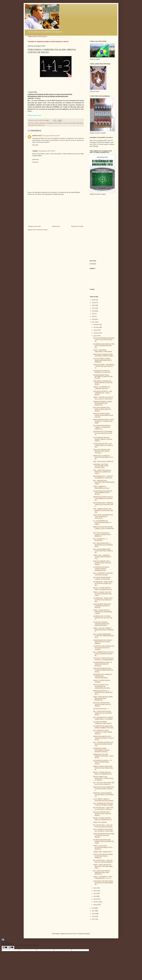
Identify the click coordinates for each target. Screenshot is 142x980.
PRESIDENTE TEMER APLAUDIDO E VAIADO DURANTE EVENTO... (101, 750)
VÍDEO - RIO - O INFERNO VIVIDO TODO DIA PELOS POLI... (102, 557)
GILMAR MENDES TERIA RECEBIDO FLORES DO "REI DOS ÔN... (103, 377)
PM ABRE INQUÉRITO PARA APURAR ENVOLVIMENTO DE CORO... (103, 841)
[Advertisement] (56, 210)
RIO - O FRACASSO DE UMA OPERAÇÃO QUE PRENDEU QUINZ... (103, 713)
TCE (43, 125)
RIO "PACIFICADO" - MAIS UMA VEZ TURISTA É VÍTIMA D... (103, 809)
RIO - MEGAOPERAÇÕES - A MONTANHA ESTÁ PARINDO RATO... (103, 545)
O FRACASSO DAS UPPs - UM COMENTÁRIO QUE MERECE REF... (103, 445)
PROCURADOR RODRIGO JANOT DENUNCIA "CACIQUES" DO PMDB (104, 421)
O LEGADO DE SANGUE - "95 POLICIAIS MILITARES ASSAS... (102, 762)
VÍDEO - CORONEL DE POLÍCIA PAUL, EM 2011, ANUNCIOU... (103, 398)
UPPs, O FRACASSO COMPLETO (103, 462)
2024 (93, 305)
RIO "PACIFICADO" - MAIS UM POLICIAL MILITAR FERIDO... (103, 861)
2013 (93, 916)
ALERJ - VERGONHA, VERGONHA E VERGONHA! (103, 351)
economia (65, 123)
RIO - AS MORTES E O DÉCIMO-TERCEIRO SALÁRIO (103, 574)
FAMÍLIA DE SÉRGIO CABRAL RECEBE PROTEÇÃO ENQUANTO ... (103, 403)
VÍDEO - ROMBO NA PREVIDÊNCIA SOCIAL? (101, 487)
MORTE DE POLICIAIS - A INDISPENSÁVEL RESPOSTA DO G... (103, 692)
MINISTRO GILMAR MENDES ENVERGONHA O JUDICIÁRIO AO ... (103, 795)
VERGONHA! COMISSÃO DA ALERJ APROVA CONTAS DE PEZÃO (103, 383)
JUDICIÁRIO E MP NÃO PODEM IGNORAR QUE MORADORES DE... (103, 883)
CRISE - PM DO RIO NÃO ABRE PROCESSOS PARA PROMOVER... (103, 698)
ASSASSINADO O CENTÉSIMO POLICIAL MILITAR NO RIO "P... (103, 433)
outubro (96, 330)
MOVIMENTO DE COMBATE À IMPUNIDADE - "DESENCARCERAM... (103, 676)
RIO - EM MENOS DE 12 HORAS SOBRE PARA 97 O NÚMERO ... (103, 718)
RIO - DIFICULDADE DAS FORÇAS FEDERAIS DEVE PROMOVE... (102, 535)
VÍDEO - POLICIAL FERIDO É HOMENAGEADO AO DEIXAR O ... (103, 630)
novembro (96, 327)
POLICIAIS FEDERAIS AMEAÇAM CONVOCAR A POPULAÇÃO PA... (104, 340)
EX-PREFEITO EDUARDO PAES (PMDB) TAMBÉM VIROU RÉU (103, 727)
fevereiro (96, 902)
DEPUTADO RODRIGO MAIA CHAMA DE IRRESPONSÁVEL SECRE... (103, 670)
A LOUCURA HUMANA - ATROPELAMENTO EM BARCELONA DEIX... (101, 624)
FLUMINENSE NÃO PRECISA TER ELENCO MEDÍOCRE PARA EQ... (104, 346)
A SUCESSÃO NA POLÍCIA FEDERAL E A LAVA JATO (102, 372)
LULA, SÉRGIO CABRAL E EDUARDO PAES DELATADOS (103, 800)
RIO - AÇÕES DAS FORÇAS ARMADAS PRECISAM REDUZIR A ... (102, 872)
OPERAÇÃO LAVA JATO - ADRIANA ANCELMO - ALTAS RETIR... (103, 756)
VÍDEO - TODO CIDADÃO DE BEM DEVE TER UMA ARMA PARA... (103, 866)
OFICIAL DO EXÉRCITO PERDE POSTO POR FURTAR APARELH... (103, 856)
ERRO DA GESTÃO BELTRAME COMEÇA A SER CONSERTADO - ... (104, 529)
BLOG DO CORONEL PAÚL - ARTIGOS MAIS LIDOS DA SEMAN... (102, 704)
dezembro (96, 325)
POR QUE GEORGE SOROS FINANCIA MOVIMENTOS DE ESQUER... (103, 415)
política (40, 125)
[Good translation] (5, 947)
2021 (93, 314)
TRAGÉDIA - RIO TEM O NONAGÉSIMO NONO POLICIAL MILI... (101, 466)
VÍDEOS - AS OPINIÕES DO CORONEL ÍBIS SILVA (102, 388)
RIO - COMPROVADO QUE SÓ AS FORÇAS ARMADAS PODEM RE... (103, 654)
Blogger (87, 934)
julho (95, 888)
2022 (93, 311)
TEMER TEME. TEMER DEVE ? (103, 852)
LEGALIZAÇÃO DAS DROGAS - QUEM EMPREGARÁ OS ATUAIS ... (103, 493)
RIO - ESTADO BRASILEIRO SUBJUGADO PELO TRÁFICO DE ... (103, 551)
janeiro (96, 905)
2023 (93, 308)
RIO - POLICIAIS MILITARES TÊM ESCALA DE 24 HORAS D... (104, 784)
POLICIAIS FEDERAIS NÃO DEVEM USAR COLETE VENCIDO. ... (102, 451)
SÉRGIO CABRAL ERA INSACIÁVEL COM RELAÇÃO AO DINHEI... (103, 778)
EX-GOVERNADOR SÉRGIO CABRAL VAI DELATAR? (102, 578)
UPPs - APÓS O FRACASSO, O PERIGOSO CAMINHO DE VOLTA (102, 472)
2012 (93, 919)
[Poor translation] (11, 947)
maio (95, 893)
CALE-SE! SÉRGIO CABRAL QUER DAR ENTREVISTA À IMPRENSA (102, 360)
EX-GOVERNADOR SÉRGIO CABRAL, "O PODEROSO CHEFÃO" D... (102, 427)
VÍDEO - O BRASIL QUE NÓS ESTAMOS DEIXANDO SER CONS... (102, 594)
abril (95, 896)
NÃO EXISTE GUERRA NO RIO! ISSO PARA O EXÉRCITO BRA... (104, 355)
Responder (35, 145)
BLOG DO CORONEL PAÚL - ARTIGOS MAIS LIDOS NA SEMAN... (102, 409)
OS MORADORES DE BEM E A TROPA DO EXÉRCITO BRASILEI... (103, 664)
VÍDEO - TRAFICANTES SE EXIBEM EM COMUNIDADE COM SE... (103, 612)
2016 (93, 908)
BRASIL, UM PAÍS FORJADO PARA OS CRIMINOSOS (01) (102, 819)
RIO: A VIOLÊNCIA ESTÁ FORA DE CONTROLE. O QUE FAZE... (103, 830)
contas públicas (50, 123)
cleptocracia (42, 123)
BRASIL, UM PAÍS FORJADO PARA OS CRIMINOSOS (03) (102, 589)
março (95, 899)
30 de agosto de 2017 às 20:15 (47, 151)
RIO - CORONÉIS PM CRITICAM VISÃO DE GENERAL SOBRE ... (104, 804)
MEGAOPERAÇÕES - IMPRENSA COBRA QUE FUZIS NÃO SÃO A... (103, 505)
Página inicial (56, 226)
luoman (74, 934)
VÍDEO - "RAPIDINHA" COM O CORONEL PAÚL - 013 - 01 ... (103, 878)
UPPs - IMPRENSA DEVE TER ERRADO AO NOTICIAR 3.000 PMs (103, 511)
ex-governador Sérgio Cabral (76, 123)
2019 (93, 316)
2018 (93, 319)
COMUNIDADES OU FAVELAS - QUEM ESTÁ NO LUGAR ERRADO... (103, 642)
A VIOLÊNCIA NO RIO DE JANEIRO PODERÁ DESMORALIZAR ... (101, 569)
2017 (93, 322)
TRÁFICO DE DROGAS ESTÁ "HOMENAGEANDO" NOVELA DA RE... (103, 738)
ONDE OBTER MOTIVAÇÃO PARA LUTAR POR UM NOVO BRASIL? (104, 835)
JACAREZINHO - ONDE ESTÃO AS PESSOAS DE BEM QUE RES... (103, 584)
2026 (93, 300)
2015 (93, 911)
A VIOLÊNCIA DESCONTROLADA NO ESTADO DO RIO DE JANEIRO (104, 648)
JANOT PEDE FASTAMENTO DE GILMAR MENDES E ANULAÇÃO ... (103, 517)
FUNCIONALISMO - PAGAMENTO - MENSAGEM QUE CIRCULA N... (104, 366)
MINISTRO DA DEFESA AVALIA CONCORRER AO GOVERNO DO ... (103, 499)
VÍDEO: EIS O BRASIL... (101, 822)
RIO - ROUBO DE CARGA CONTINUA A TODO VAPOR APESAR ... (103, 732)
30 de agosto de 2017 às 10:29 (51, 136)
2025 (93, 303)
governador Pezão (33, 125)
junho (95, 891)
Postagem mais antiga (77, 226)
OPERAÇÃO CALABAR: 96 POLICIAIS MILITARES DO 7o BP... (103, 457)
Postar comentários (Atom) (40, 230)
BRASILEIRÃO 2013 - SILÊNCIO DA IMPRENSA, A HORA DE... (103, 477)
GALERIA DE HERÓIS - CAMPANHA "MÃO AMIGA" (103, 723)
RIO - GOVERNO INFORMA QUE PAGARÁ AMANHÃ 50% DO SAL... (103, 744)
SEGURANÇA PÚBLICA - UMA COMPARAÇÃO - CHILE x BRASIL (103, 393)
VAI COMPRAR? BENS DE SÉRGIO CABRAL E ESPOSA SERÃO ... (103, 439)
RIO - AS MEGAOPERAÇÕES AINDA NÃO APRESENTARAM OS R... (103, 636)
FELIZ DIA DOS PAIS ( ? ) (101, 709)
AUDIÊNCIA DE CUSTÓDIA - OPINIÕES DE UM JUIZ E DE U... (103, 618)
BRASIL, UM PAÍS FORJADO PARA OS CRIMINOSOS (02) (102, 773)
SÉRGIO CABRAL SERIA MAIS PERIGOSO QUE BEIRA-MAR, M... (103, 768)
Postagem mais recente (34, 226)
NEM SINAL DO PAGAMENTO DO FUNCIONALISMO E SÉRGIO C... (104, 789)
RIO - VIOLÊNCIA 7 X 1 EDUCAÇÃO (100, 540)
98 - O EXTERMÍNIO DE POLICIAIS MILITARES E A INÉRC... (102, 523)
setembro (96, 333)
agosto (95, 336)
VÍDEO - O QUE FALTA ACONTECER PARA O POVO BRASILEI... (103, 847)
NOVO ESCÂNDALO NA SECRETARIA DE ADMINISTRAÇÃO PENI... (102, 686)
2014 (93, 914)
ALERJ (37, 123)
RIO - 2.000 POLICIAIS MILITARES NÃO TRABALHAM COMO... (104, 482)
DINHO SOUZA (37, 136)
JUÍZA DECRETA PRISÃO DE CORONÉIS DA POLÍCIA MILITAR (102, 606)
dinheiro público (58, 123)
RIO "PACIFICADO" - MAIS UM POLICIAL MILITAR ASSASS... (103, 826)
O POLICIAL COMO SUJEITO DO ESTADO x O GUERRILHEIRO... (104, 659)
